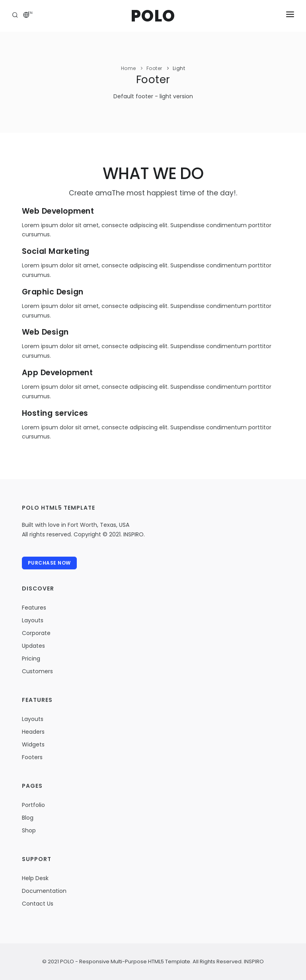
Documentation (44, 891)
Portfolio (33, 805)
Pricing (31, 659)
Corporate (36, 633)
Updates (33, 646)
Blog (28, 818)
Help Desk (35, 878)
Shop (29, 830)
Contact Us (38, 904)
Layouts (33, 620)
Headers (33, 732)
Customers (37, 671)
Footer (154, 68)
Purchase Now (49, 563)
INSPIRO (253, 961)
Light (179, 68)
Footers (32, 757)
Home (129, 68)
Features (34, 608)
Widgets (33, 744)
